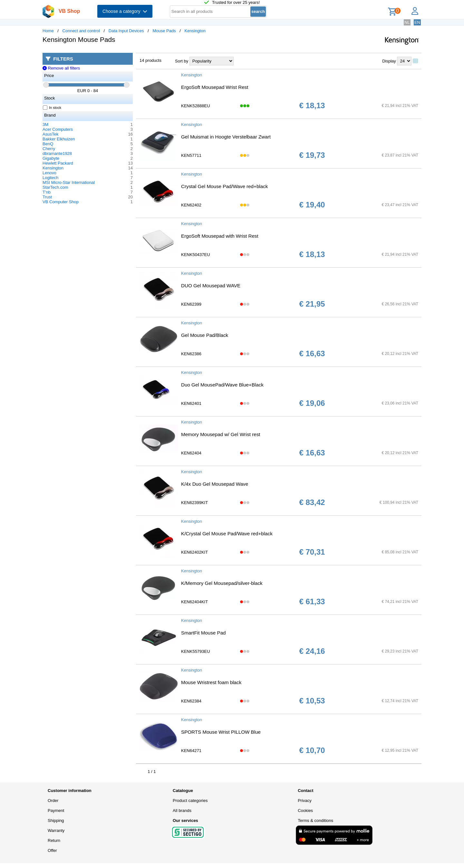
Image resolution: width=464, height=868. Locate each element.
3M (45, 124)
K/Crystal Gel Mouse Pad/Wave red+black (227, 534)
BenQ (48, 144)
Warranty (56, 830)
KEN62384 (191, 701)
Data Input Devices (126, 31)
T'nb (47, 192)
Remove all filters (61, 68)
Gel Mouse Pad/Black (205, 335)
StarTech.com (55, 187)
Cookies (305, 811)
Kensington (195, 31)
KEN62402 (191, 205)
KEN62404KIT (194, 602)
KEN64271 (191, 751)
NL (407, 22)
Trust (47, 197)
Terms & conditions (315, 820)
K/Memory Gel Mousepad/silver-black (222, 583)
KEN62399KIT (194, 503)
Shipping (56, 820)
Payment (56, 811)
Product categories (190, 801)
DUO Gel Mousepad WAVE (211, 286)
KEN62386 (191, 354)
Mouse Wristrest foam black (211, 682)
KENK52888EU (196, 106)
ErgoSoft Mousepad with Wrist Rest (220, 236)
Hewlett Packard (58, 163)
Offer (52, 850)
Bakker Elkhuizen (59, 139)
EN (417, 22)
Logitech (50, 178)
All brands (182, 811)
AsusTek (50, 134)
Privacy (305, 801)
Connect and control (81, 31)
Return (54, 840)
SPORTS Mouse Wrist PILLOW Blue (221, 732)
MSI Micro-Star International (69, 182)
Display (389, 61)
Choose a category (125, 11)
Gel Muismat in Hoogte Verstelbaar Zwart (226, 137)
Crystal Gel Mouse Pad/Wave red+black (224, 186)
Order (53, 801)
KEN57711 (191, 155)
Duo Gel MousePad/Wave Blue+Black (222, 385)
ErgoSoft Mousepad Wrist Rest (215, 87)
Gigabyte (51, 158)
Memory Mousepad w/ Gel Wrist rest (221, 434)
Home (48, 31)
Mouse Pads (164, 31)
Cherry (49, 149)
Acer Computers (58, 129)
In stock (52, 108)
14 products (150, 60)
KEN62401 (191, 403)
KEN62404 (191, 453)
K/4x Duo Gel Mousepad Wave (215, 484)
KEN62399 (191, 304)
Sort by (182, 61)
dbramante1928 (57, 153)
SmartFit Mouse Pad (203, 633)
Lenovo (49, 173)
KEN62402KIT (194, 552)
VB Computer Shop (61, 202)
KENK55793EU (196, 651)
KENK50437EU (196, 255)
